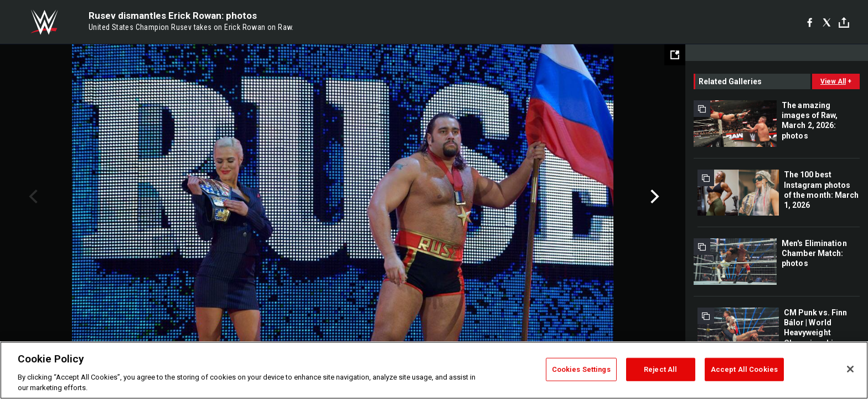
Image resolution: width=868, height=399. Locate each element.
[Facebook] (810, 22)
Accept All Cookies (744, 369)
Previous (32, 197)
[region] (434, 370)
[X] (827, 22)
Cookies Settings (581, 369)
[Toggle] (844, 22)
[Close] (850, 369)
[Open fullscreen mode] (675, 55)
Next (653, 197)
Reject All (660, 369)
